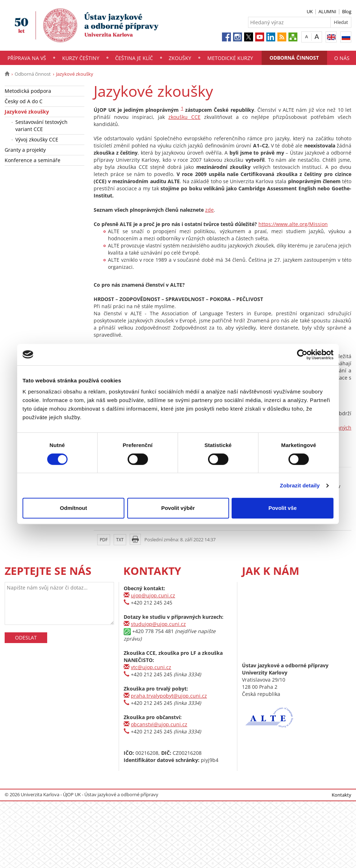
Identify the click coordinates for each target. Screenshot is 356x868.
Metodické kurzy (230, 58)
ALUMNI (327, 11)
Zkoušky (180, 58)
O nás (342, 58)
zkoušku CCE (184, 117)
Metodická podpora (28, 91)
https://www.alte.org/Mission (293, 224)
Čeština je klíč (134, 58)
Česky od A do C (24, 101)
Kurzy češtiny (81, 58)
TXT (120, 540)
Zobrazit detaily (300, 485)
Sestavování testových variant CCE (41, 126)
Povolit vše (283, 508)
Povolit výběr (178, 508)
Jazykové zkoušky (27, 112)
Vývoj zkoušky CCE (37, 139)
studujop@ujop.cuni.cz (158, 624)
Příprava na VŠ (27, 58)
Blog (347, 11)
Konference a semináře (33, 160)
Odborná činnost (294, 58)
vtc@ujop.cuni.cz (151, 667)
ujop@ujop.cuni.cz (153, 595)
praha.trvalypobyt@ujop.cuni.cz (169, 696)
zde (209, 210)
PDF (104, 540)
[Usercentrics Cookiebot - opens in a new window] (302, 355)
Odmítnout (74, 508)
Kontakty (342, 795)
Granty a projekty (25, 150)
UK (310, 11)
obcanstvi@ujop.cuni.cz (159, 724)
